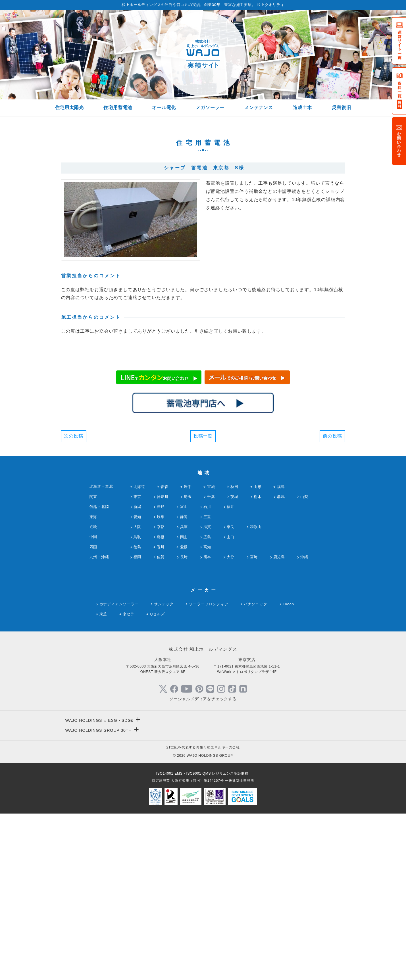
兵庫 (184, 693)
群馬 (281, 663)
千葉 (211, 663)
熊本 (207, 723)
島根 (161, 703)
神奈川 (163, 663)
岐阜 (161, 683)
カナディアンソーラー (119, 770)
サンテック (164, 770)
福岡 (138, 723)
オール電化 (164, 108)
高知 (207, 713)
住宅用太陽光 (69, 108)
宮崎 (254, 723)
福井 (231, 673)
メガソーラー (210, 108)
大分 (231, 723)
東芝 (103, 780)
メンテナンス (259, 108)
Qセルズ (157, 780)
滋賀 (207, 693)
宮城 (211, 653)
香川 (161, 713)
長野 (161, 673)
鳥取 (138, 703)
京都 (161, 693)
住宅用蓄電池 (118, 108)
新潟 (138, 673)
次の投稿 (74, 602)
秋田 (234, 653)
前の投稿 (332, 602)
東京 (138, 663)
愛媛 (184, 713)
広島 (207, 703)
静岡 (184, 683)
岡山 (184, 703)
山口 (231, 703)
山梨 (304, 663)
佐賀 (161, 723)
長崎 (184, 723)
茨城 (234, 663)
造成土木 (302, 108)
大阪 (138, 693)
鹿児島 (279, 723)
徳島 (138, 713)
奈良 (231, 693)
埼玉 (188, 663)
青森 (165, 653)
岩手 (188, 653)
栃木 (258, 663)
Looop (288, 770)
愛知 (138, 683)
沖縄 (304, 723)
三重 (207, 683)
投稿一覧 (203, 602)
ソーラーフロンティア (209, 770)
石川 (207, 673)
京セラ (129, 780)
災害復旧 (341, 108)
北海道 (139, 653)
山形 (258, 653)
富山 (184, 673)
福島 (281, 653)
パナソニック (256, 770)
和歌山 (256, 693)
